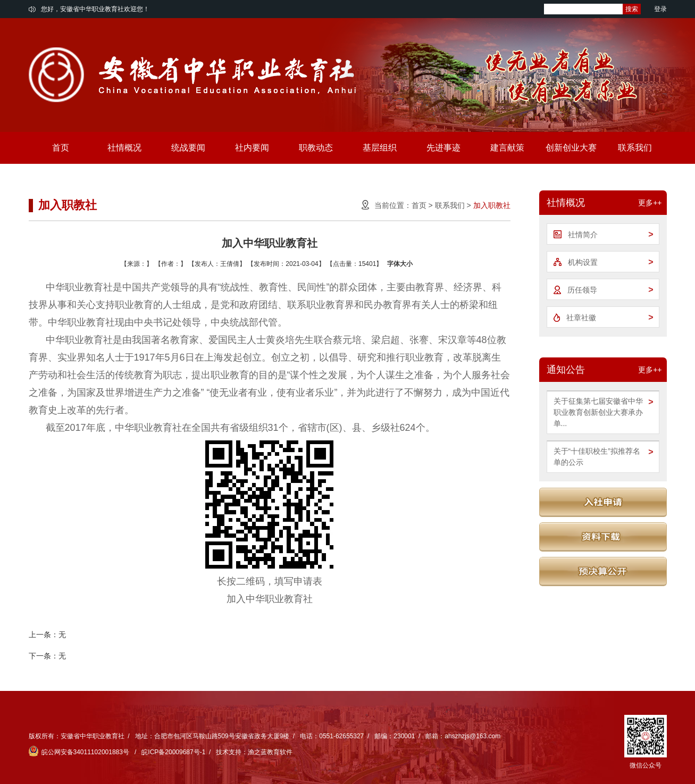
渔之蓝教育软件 (270, 752)
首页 (61, 148)
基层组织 (380, 148)
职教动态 (316, 148)
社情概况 (124, 148)
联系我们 (635, 148)
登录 (660, 9)
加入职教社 (492, 205)
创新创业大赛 (571, 148)
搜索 (632, 9)
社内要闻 (252, 148)
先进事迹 (443, 148)
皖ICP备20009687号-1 (173, 752)
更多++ (650, 203)
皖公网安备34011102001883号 (80, 752)
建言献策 (507, 148)
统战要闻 (188, 148)
